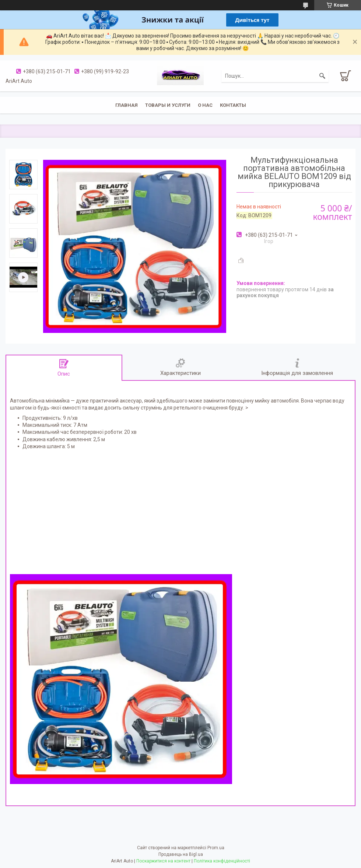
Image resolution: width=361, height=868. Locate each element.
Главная (127, 105)
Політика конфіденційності (222, 861)
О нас (205, 105)
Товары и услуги (168, 105)
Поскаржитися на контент (163, 861)
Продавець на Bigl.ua (181, 854)
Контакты (233, 105)
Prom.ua (216, 848)
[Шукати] (322, 76)
